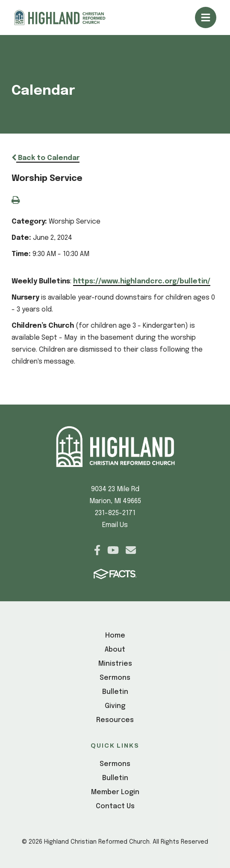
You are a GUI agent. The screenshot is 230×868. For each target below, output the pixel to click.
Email (131, 550)
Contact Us (115, 806)
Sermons (115, 678)
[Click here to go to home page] (67, 17)
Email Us (115, 525)
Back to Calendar (46, 158)
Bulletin (115, 692)
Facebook (97, 550)
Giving (115, 706)
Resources (115, 720)
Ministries (115, 664)
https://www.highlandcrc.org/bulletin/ (142, 281)
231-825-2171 (115, 513)
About (115, 650)
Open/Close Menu (206, 17)
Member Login (115, 792)
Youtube (113, 550)
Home (115, 636)
